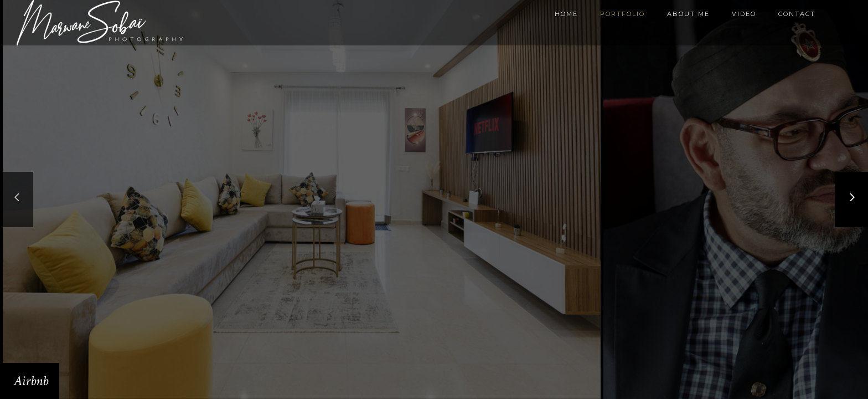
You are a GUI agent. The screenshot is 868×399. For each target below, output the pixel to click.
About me (688, 14)
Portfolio (622, 14)
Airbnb (31, 381)
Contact (797, 14)
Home (566, 14)
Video (744, 14)
